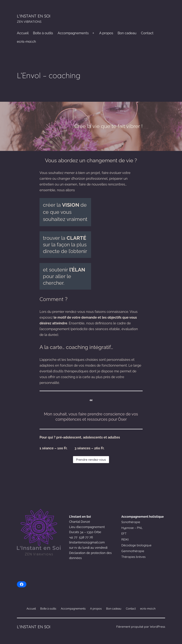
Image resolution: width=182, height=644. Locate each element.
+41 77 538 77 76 (81, 537)
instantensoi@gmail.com (87, 542)
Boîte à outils (43, 33)
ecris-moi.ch (26, 42)
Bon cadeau (127, 33)
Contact (147, 33)
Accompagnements (73, 33)
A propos (106, 33)
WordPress (157, 627)
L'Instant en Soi (34, 16)
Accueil (23, 33)
